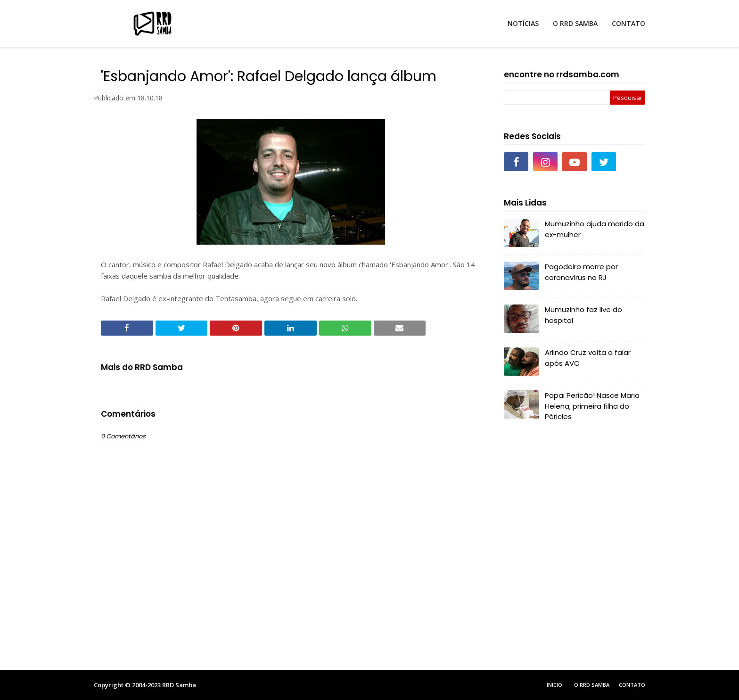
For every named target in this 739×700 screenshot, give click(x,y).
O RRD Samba (592, 685)
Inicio (554, 685)
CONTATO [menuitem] (628, 23)
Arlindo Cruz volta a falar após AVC (588, 358)
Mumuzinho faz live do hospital (583, 315)
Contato (632, 685)
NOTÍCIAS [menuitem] (523, 23)
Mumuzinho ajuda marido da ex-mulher (595, 229)
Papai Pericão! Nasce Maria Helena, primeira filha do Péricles (592, 406)
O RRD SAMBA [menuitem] (575, 23)
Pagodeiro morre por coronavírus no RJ (581, 272)
